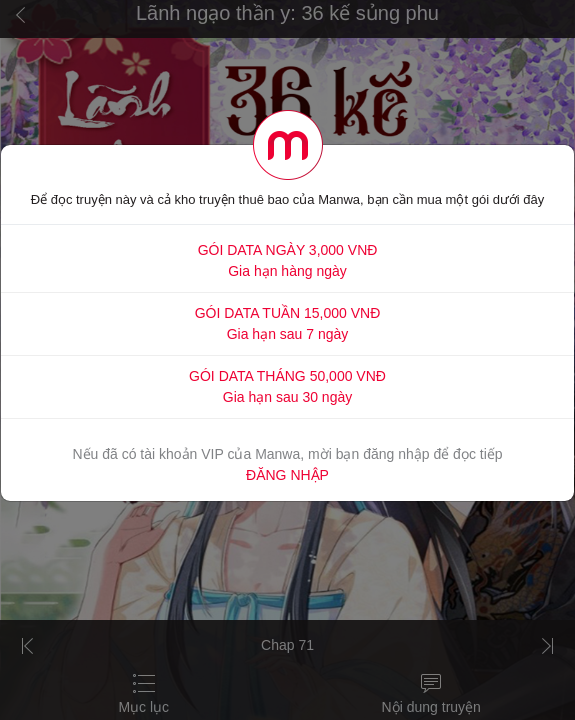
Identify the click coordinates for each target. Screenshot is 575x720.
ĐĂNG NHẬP (287, 475)
